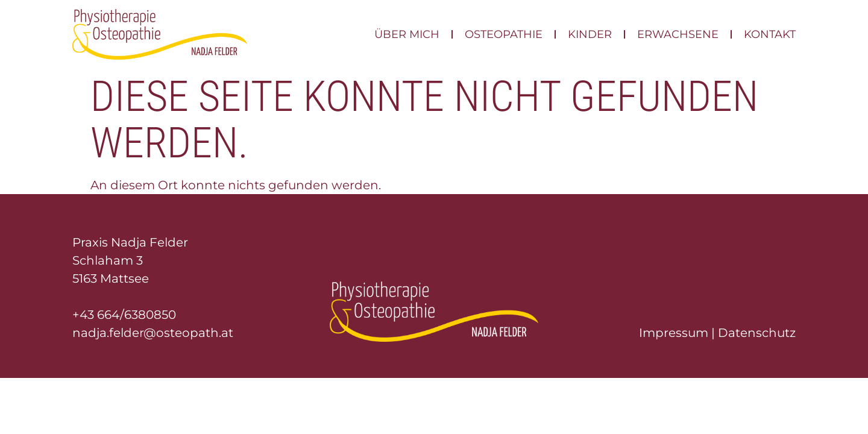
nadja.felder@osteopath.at (153, 333)
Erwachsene (678, 34)
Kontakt (770, 34)
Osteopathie (504, 34)
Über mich (407, 34)
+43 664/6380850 (124, 315)
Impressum (674, 333)
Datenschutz (757, 333)
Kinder (590, 34)
